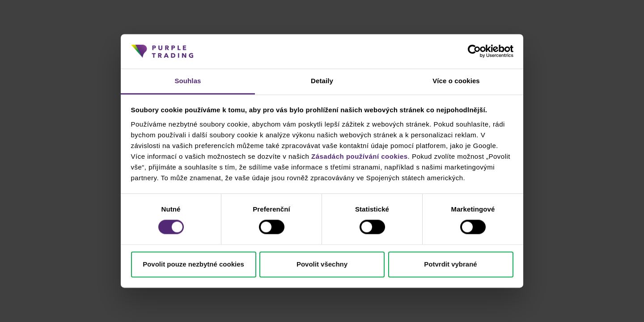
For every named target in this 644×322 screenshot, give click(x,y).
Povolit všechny (322, 264)
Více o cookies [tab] (456, 81)
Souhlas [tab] (188, 81)
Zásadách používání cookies (360, 156)
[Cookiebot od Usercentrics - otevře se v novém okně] (474, 51)
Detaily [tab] (322, 81)
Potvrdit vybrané (450, 264)
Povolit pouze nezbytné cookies (193, 264)
